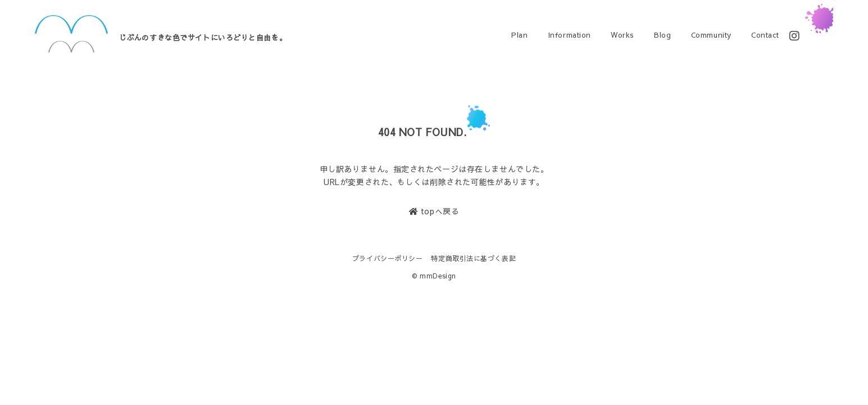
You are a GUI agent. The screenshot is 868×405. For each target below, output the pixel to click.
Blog (662, 35)
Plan (519, 35)
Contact (765, 35)
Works (622, 35)
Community (711, 35)
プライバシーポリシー (388, 258)
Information (569, 35)
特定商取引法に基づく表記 (473, 258)
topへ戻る (434, 211)
